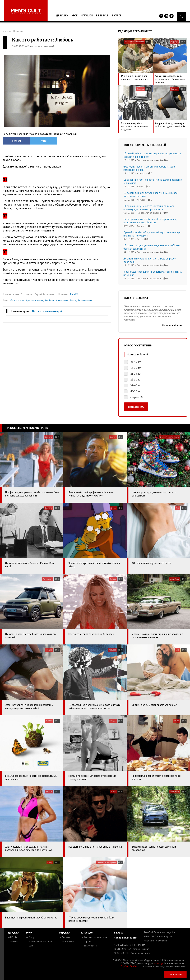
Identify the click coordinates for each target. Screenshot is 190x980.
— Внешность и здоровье (94, 937)
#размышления (35, 300)
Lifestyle (102, 15)
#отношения (85, 300)
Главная (7, 31)
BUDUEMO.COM (132, 953)
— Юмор (30, 937)
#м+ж (73, 300)
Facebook (16, 141)
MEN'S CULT (159, 937)
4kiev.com (156, 941)
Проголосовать (136, 407)
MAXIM (74, 294)
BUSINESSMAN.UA (131, 949)
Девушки (62, 15)
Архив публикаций (126, 937)
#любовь (50, 300)
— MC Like (13, 937)
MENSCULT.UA (129, 945)
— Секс (30, 946)
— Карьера (87, 942)
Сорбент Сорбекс (130, 966)
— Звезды (13, 942)
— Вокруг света (89, 946)
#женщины (62, 300)
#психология (17, 300)
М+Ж (75, 15)
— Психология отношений (39, 942)
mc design (159, 963)
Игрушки (87, 15)
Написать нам (175, 974)
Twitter (43, 141)
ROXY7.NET (160, 932)
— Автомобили (67, 942)
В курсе (117, 15)
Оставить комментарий (47, 311)
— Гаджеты (65, 937)
